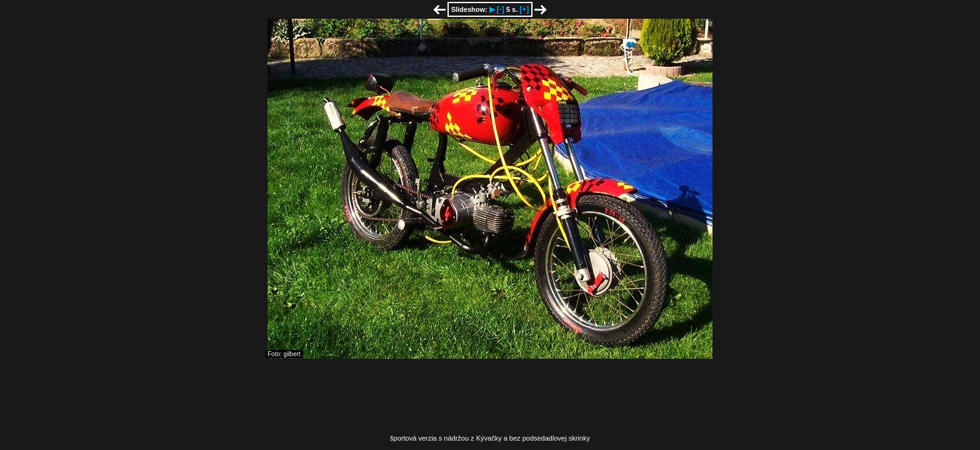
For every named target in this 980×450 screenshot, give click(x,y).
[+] (524, 9)
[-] (501, 9)
